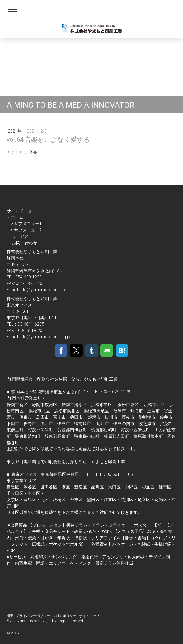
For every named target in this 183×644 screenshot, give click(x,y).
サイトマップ (89, 616)
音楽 (33, 152)
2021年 (15, 131)
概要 (10, 616)
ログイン (13, 633)
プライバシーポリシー (33, 616)
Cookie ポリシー (65, 616)
